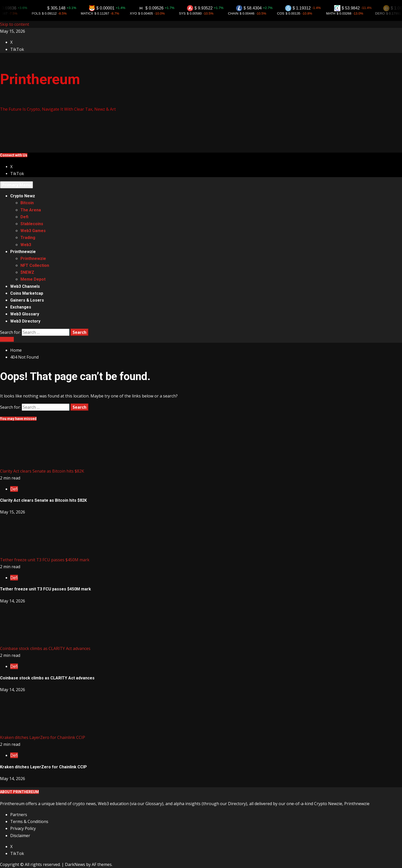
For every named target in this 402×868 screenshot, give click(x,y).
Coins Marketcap (27, 293)
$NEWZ (27, 272)
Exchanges (21, 307)
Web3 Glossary (25, 314)
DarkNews (75, 864)
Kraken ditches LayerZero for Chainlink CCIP (43, 737)
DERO (386, 13)
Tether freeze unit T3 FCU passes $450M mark (45, 560)
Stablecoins (32, 224)
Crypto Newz (23, 196)
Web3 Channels (25, 286)
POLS (42, 13)
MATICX (93, 13)
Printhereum (40, 79)
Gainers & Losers (27, 300)
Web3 (26, 245)
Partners (19, 815)
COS (286, 13)
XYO (139, 13)
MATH (336, 13)
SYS (188, 13)
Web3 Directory (25, 321)
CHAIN (239, 13)
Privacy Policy (23, 828)
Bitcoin (27, 203)
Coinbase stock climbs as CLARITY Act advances (45, 648)
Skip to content (15, 24)
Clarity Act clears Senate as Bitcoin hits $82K (42, 471)
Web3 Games (33, 231)
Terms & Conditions (29, 821)
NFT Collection (35, 265)
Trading (28, 238)
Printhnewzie (23, 252)
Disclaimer (20, 836)
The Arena (31, 210)
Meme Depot (33, 279)
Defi (24, 217)
